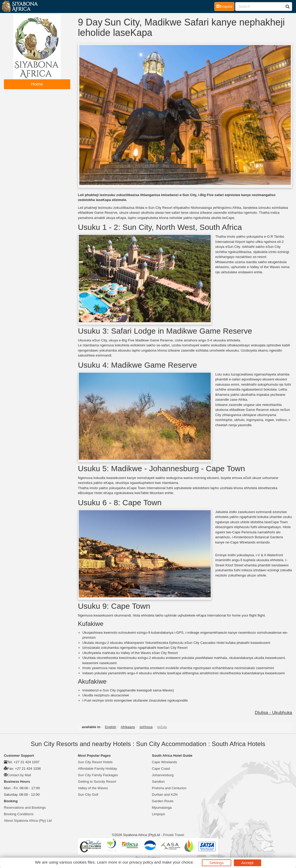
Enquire (225, 6)
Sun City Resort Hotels (95, 762)
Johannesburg (163, 775)
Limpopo (159, 814)
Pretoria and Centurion (169, 788)
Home (37, 84)
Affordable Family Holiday (98, 769)
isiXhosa (146, 727)
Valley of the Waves (93, 788)
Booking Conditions (19, 814)
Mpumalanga (162, 808)
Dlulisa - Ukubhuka (273, 713)
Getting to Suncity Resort (97, 782)
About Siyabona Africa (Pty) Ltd (28, 821)
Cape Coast (161, 769)
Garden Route (163, 801)
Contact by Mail (19, 775)
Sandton (158, 782)
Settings (217, 863)
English (110, 727)
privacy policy (141, 862)
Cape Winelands (165, 762)
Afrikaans (128, 727)
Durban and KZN (165, 795)
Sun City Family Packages (98, 775)
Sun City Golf (88, 795)
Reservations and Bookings (25, 808)
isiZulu (162, 727)
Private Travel (174, 835)
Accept (247, 863)
